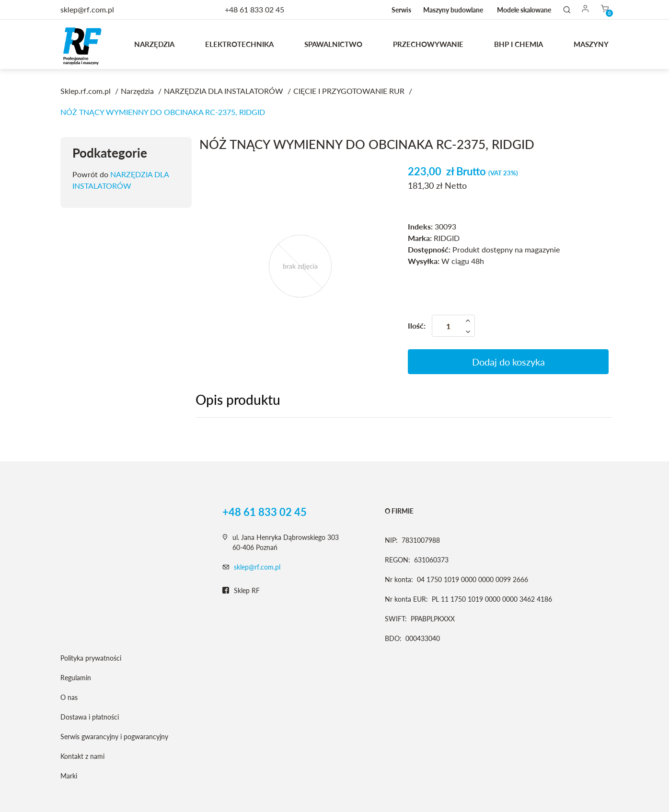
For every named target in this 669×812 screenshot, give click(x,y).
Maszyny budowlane (453, 10)
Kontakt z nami (82, 756)
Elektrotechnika (239, 44)
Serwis (401, 10)
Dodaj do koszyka (508, 362)
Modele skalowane (524, 10)
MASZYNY (591, 44)
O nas (69, 697)
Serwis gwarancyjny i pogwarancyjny (114, 737)
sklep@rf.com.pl (257, 567)
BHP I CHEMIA (519, 44)
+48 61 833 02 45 (254, 9)
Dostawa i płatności (90, 717)
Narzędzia (154, 44)
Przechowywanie (428, 44)
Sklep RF (241, 591)
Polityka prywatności (91, 658)
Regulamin (76, 678)
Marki (69, 776)
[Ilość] (453, 326)
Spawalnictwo (333, 44)
